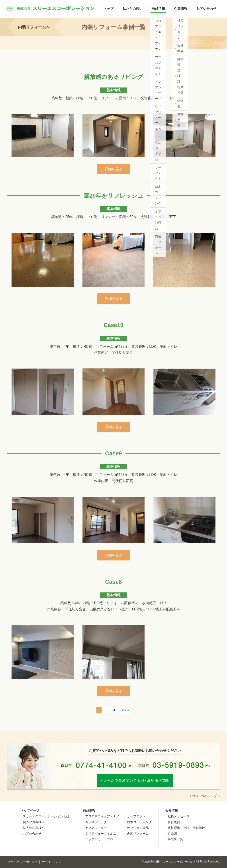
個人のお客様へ (34, 822)
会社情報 (172, 810)
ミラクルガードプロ (99, 839)
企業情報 (181, 9)
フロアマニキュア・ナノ (102, 816)
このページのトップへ (204, 796)
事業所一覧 (175, 839)
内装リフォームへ (34, 27)
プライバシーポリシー (23, 862)
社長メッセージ (178, 816)
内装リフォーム (138, 834)
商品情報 (158, 8)
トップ (109, 9)
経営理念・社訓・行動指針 (186, 828)
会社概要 (174, 822)
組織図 (172, 834)
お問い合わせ (206, 9)
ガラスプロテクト (98, 822)
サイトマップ (51, 862)
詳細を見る (113, 169)
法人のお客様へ (34, 828)
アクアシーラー (96, 828)
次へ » (125, 710)
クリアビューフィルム (101, 834)
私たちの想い (133, 9)
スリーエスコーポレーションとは (46, 816)
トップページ (30, 810)
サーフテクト (136, 816)
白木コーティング (139, 822)
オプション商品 (138, 828)
